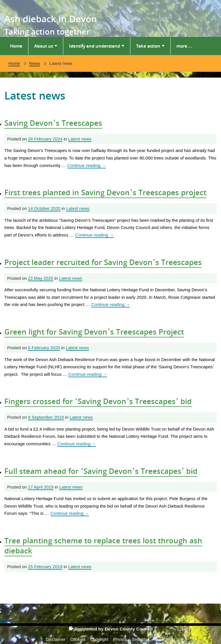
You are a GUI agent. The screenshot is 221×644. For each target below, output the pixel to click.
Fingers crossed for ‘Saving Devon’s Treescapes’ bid (98, 401)
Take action (148, 46)
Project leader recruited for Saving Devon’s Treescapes (103, 262)
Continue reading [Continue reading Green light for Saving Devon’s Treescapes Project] (88, 374)
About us (44, 46)
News (35, 63)
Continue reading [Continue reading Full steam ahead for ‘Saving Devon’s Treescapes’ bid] (70, 513)
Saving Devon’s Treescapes (53, 123)
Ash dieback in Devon (51, 19)
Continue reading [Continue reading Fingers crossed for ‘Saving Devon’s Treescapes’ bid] (77, 444)
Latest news (80, 139)
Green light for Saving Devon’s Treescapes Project (94, 332)
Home (16, 46)
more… (184, 46)
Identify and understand (95, 46)
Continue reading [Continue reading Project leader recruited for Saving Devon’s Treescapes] (111, 304)
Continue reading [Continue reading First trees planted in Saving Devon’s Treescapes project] (95, 235)
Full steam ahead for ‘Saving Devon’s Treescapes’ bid (101, 471)
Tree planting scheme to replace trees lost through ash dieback (103, 546)
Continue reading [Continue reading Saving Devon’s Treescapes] (87, 165)
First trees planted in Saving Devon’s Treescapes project (105, 192)
